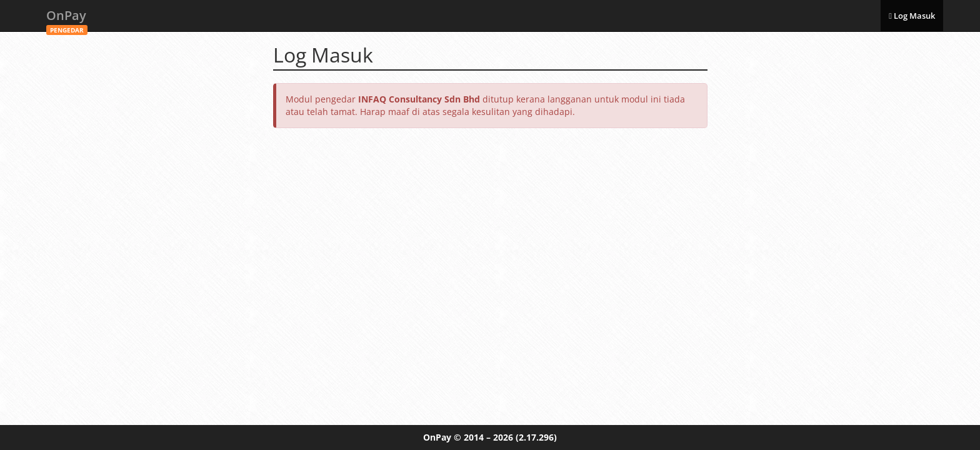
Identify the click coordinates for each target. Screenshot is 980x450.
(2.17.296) (536, 437)
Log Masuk (912, 16)
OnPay (67, 19)
